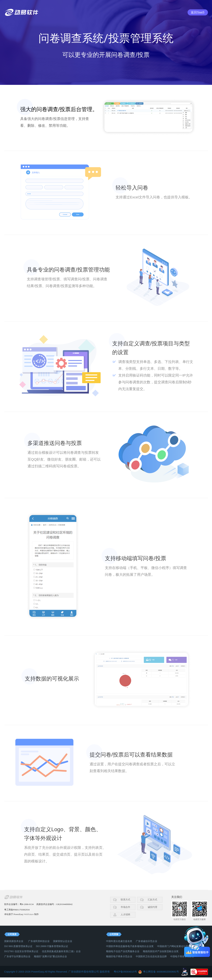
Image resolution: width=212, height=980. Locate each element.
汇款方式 (152, 900)
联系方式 (125, 900)
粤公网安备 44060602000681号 (161, 972)
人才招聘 (125, 915)
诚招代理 (152, 907)
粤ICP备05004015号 (125, 972)
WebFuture (29, 914)
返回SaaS (198, 12)
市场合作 (125, 907)
